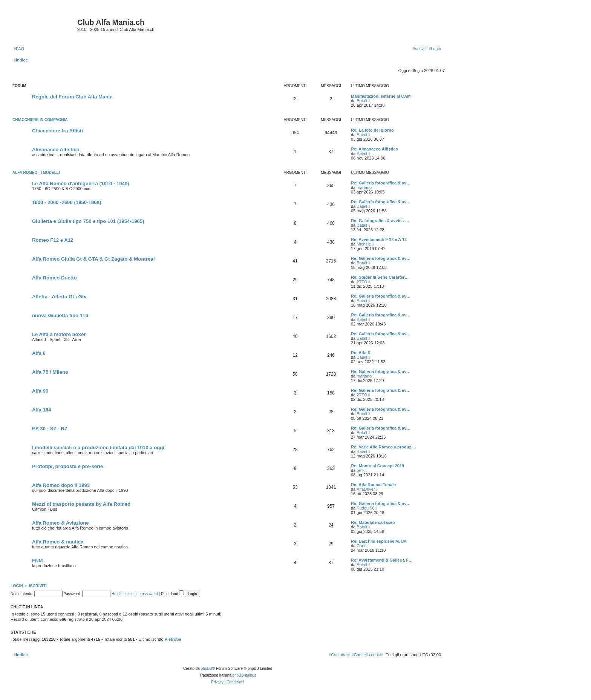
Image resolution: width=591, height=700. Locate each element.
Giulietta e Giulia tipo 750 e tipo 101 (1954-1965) (88, 221)
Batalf (362, 101)
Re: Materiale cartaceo (373, 522)
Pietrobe (173, 639)
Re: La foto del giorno (372, 130)
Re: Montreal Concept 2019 (377, 466)
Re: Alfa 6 (360, 353)
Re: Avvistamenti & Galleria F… (382, 560)
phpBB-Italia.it (244, 675)
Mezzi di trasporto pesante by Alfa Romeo (81, 504)
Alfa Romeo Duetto (54, 278)
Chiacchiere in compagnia (40, 120)
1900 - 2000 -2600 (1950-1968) (67, 202)
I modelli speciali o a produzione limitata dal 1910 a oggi (98, 447)
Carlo (361, 546)
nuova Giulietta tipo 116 (60, 315)
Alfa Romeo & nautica (58, 542)
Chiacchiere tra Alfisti (57, 131)
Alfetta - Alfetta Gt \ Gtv (59, 297)
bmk (361, 470)
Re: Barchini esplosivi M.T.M (379, 541)
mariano (364, 187)
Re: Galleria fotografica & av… (381, 183)
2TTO (362, 282)
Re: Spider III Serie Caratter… (380, 277)
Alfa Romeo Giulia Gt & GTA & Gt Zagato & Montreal (93, 259)
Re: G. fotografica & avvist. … (380, 221)
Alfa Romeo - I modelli (36, 173)
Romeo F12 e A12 (53, 240)
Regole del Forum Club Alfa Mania (72, 97)
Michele (364, 244)
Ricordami (172, 594)
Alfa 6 (39, 353)
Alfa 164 (42, 410)
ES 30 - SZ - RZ (50, 429)
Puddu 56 (365, 508)
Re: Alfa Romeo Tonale (373, 485)
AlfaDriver (366, 489)
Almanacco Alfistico (56, 150)
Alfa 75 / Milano (50, 372)
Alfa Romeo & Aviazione (60, 523)
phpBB (207, 669)
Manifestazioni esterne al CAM (381, 96)
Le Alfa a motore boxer (59, 334)
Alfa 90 (40, 391)
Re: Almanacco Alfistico (374, 149)
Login (17, 586)
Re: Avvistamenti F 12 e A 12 (379, 239)
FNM (38, 561)
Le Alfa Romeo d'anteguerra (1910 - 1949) (81, 183)
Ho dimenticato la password (135, 594)
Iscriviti (38, 586)
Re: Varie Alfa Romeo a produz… (383, 447)
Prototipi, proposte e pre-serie (67, 466)
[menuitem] (19, 49)
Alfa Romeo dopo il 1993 (61, 485)
